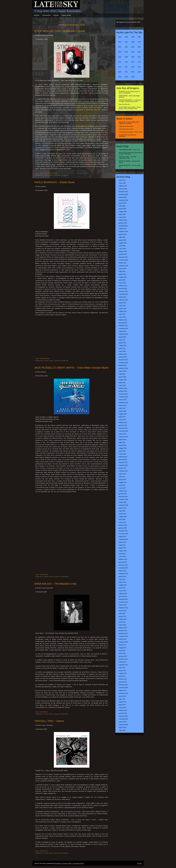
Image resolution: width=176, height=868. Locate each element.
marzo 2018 (122, 454)
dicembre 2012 (123, 633)
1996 (120, 42)
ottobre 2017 (123, 468)
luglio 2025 (122, 206)
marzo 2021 (122, 351)
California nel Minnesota (126, 126)
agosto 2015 (123, 542)
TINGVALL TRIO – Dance (49, 721)
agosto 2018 (123, 440)
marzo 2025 (122, 217)
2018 (133, 67)
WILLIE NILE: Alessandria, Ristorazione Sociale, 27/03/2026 (130, 153)
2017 (126, 67)
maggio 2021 (123, 346)
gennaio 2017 (123, 494)
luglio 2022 (122, 306)
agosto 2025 (123, 203)
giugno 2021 (123, 343)
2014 (133, 62)
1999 (139, 42)
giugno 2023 (123, 274)
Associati (56, 15)
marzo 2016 (122, 522)
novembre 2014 (123, 568)
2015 (139, 62)
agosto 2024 (123, 234)
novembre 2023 (123, 260)
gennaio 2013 (123, 631)
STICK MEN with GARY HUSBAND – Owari (60, 31)
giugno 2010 (123, 702)
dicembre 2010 (123, 685)
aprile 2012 (122, 651)
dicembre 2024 (123, 226)
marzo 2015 (122, 556)
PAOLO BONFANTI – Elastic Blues (54, 182)
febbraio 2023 (123, 286)
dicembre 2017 (123, 462)
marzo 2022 (122, 317)
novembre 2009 (123, 719)
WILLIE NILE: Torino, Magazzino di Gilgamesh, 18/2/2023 (129, 123)
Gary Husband (44, 173)
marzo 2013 (122, 625)
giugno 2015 (123, 548)
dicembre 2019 (123, 394)
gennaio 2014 (123, 596)
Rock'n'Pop (49, 175)
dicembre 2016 (123, 497)
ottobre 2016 (123, 502)
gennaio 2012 (123, 656)
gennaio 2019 (123, 425)
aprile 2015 (122, 554)
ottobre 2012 (123, 639)
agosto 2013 (123, 611)
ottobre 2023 (123, 263)
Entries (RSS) (67, 863)
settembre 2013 (123, 608)
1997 (126, 42)
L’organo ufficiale (66, 15)
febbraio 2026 (123, 186)
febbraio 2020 (123, 388)
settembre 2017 (123, 471)
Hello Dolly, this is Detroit (126, 129)
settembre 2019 (123, 403)
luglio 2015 (122, 545)
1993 (126, 37)
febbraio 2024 (123, 251)
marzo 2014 (122, 591)
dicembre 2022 (123, 291)
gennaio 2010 (123, 713)
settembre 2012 (123, 642)
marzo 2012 (122, 653)
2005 (126, 52)
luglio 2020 (122, 374)
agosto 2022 (123, 303)
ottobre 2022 (123, 297)
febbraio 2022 (123, 320)
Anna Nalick (44, 712)
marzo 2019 (122, 420)
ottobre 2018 (123, 434)
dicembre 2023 (123, 257)
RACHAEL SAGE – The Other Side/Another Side (128, 157)
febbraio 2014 (123, 594)
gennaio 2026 (123, 189)
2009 (126, 57)
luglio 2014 (122, 579)
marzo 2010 (122, 708)
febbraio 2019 (123, 422)
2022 (133, 72)
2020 (120, 72)
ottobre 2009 (123, 722)
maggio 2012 (123, 648)
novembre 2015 (123, 534)
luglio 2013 (122, 613)
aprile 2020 (122, 383)
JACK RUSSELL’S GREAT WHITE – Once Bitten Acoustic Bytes (71, 368)
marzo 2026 (122, 183)
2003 (139, 47)
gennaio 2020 (123, 391)
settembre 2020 (123, 368)
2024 (120, 77)
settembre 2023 (123, 266)
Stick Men (54, 173)
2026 (133, 77)
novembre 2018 (123, 431)
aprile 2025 (122, 214)
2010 (133, 57)
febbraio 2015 (123, 559)
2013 (126, 62)
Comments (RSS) (78, 863)
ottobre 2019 (123, 400)
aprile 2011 (122, 676)
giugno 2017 (123, 479)
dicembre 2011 (123, 659)
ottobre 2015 (123, 537)
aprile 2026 (122, 180)
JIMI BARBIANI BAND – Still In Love (130, 150)
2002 (133, 47)
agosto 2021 (123, 337)
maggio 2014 (123, 585)
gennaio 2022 (123, 323)
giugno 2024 (123, 240)
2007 (139, 52)
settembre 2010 (123, 693)
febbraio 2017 (123, 491)
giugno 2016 (123, 514)
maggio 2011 (123, 673)
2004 (120, 52)
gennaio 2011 (123, 682)
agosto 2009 (123, 727)
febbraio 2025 (123, 220)
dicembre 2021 (123, 326)
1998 (133, 42)
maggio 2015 (123, 551)
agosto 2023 (123, 269)
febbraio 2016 (123, 525)
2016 (120, 67)
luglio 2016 (122, 511)
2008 (120, 57)
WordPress (58, 863)
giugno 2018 (123, 445)
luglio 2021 (122, 340)
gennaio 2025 (123, 223)
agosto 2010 (123, 696)
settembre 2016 (123, 505)
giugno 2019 (123, 411)
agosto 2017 (123, 474)
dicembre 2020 (123, 360)
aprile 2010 (122, 705)
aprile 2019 (122, 417)
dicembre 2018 (123, 428)
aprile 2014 (122, 588)
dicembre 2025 (123, 192)
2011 (139, 57)
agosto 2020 (123, 371)
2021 (126, 72)
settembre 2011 (123, 665)
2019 (139, 67)
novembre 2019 (123, 397)
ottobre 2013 (123, 605)
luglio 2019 (122, 408)
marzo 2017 (122, 488)
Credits (139, 863)
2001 (126, 47)
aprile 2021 (122, 348)
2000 (120, 47)
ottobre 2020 (123, 365)
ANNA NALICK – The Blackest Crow (55, 584)
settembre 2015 (123, 539)
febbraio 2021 (123, 354)
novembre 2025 (123, 194)
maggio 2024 (123, 243)
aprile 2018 (122, 451)
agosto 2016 (123, 508)
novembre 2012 (123, 636)
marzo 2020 (122, 385)
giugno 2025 (123, 209)
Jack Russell (44, 575)
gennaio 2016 (123, 528)
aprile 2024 (122, 246)
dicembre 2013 (123, 599)
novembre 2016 (123, 499)
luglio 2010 (122, 699)
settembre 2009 (123, 725)
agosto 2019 (123, 405)
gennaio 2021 (123, 357)
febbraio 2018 (123, 457)
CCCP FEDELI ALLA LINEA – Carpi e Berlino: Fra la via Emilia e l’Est (130, 108)
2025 (126, 77)
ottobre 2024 (123, 229)
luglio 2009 (122, 730)
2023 (139, 72)
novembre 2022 (123, 294)
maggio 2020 (123, 380)
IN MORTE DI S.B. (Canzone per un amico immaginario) (129, 92)
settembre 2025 (123, 200)
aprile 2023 (122, 280)
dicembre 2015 (123, 531)
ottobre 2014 (123, 571)
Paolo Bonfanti (45, 358)
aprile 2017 (122, 485)
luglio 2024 (122, 237)
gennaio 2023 (123, 289)
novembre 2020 (123, 363)
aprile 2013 (122, 622)
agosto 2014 (123, 576)
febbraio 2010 (123, 710)
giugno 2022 (123, 308)
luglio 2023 (122, 271)
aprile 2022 (122, 314)
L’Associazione (46, 15)
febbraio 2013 (123, 628)
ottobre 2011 (123, 662)
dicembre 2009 (123, 716)
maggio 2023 (123, 277)
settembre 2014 (123, 574)
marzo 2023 (122, 283)
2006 (133, 52)
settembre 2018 (123, 437)
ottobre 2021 (123, 331)
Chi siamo (37, 15)
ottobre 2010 (123, 690)
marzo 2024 (122, 249)
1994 (133, 37)
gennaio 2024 (123, 254)
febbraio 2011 (123, 679)
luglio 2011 (122, 668)
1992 (120, 37)
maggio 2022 (123, 311)
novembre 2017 (123, 465)
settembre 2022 (123, 300)
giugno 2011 (123, 670)
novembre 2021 (123, 328)
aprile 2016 (122, 519)
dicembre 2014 (123, 565)
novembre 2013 (123, 602)
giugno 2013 (123, 616)
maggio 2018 (123, 448)
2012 (120, 62)
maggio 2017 (123, 482)
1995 (139, 37)
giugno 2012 (123, 645)
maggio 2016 (123, 517)
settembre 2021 (123, 334)
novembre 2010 (123, 688)
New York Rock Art (124, 104)
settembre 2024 (123, 231)
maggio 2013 (123, 619)
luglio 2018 (122, 442)
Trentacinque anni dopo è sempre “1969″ (131, 132)
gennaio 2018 (123, 460)
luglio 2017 (122, 477)
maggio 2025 (123, 212)
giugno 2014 (123, 582)
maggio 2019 (123, 414)
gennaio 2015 (123, 562)
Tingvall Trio (44, 851)
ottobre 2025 (123, 197)
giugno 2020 (123, 377)
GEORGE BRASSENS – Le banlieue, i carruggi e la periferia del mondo (130, 101)
